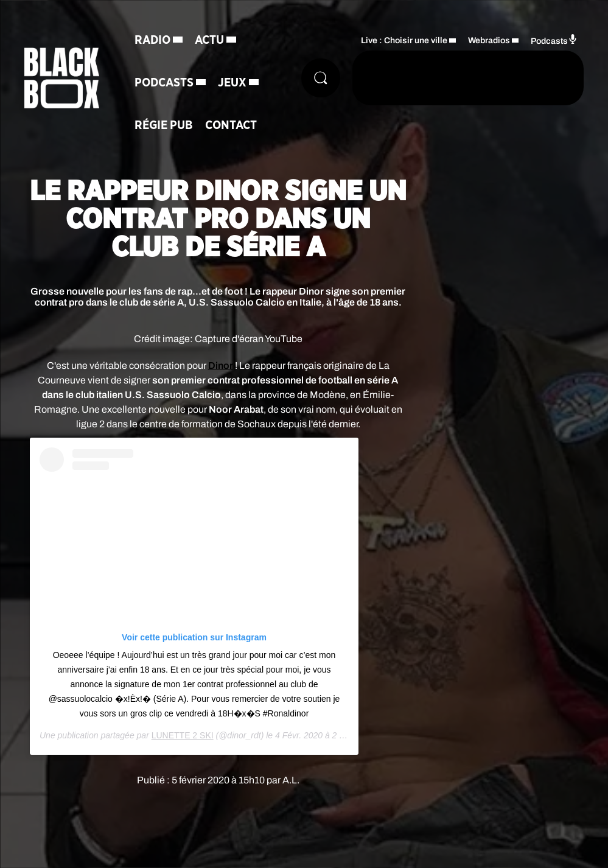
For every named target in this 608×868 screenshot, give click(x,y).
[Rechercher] (321, 78)
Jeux (232, 83)
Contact (231, 125)
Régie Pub (164, 125)
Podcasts (164, 83)
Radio (152, 40)
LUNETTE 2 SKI (183, 735)
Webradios (489, 40)
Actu (209, 40)
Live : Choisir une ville (404, 40)
